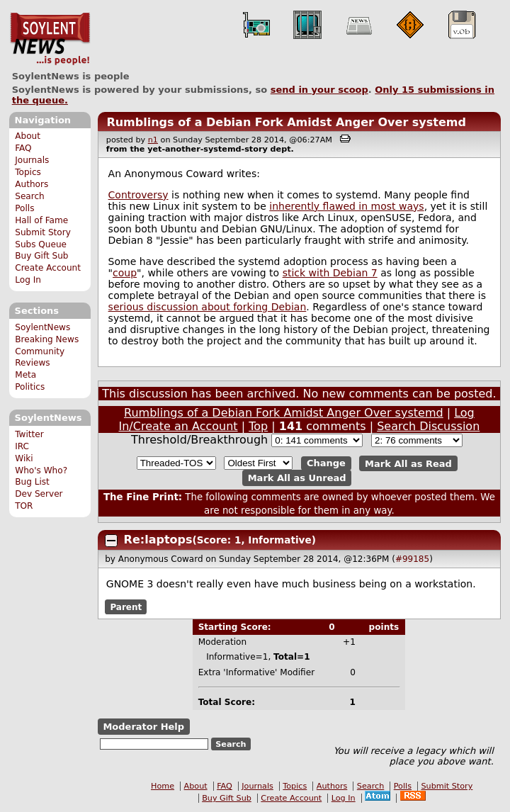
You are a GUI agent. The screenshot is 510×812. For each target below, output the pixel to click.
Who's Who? (41, 470)
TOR (24, 506)
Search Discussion (428, 426)
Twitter (29, 434)
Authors (32, 184)
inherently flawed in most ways (346, 206)
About (28, 136)
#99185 (412, 559)
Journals (32, 160)
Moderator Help (143, 727)
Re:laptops (158, 540)
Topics (28, 172)
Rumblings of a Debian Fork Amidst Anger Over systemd (286, 122)
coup (125, 273)
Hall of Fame (41, 220)
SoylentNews (50, 39)
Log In (28, 280)
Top (258, 426)
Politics (30, 387)
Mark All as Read (408, 463)
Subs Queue (41, 244)
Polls (24, 208)
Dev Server (39, 494)
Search (30, 196)
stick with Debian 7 (330, 273)
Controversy (138, 195)
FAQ (23, 148)
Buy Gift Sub (41, 256)
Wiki (24, 458)
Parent (126, 607)
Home (163, 786)
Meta (25, 375)
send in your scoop (319, 90)
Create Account (48, 268)
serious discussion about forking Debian (208, 307)
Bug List (32, 482)
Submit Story (43, 232)
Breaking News (47, 339)
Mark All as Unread (297, 478)
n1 (153, 140)
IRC (22, 446)
